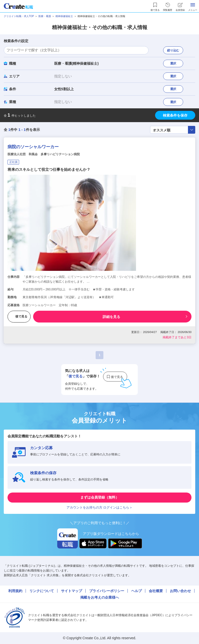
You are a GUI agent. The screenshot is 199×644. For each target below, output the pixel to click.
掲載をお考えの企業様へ (100, 597)
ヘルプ (137, 591)
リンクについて (42, 591)
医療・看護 (45, 16)
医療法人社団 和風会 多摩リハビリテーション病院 (44, 154)
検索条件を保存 (175, 115)
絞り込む (173, 50)
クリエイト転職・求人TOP (19, 16)
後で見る (19, 316)
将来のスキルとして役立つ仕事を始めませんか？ (49, 169)
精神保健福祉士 (64, 16)
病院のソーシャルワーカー (33, 147)
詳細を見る (111, 317)
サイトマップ (72, 591)
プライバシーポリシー (107, 591)
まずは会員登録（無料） (100, 497)
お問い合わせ (180, 591)
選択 (173, 63)
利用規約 (15, 591)
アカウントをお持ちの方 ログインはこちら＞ (100, 507)
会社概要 (156, 591)
